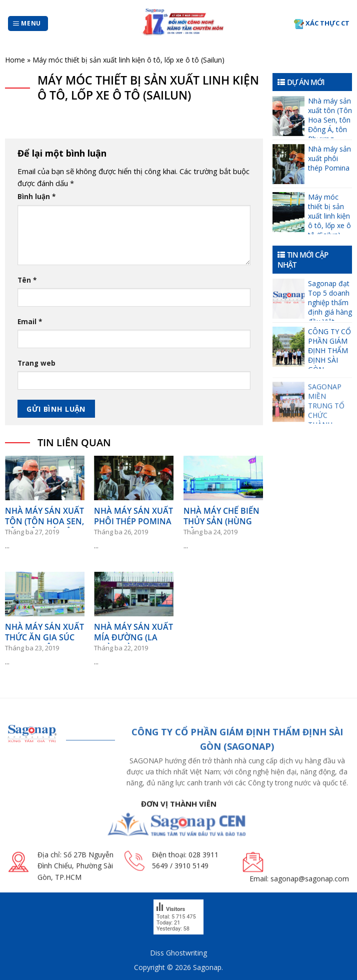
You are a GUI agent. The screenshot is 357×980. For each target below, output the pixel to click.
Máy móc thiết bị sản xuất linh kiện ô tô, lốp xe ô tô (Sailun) (329, 213)
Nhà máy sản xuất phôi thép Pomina (329, 158)
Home (15, 60)
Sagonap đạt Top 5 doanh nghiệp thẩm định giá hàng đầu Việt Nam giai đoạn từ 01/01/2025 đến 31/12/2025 (330, 300)
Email (30, 322)
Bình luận (36, 197)
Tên (27, 280)
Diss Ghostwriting (178, 953)
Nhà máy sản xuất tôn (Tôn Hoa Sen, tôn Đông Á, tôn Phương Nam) (330, 117)
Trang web (36, 363)
